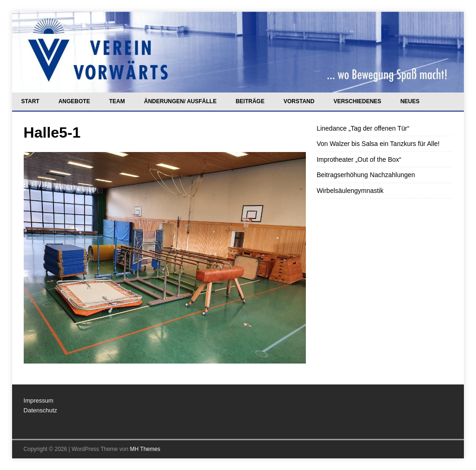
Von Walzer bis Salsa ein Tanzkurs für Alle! (378, 144)
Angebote (74, 101)
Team (117, 101)
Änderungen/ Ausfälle (180, 101)
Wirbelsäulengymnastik (350, 191)
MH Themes (145, 449)
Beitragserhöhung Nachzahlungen (366, 175)
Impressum (39, 400)
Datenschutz (40, 410)
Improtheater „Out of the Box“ (359, 159)
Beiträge (250, 101)
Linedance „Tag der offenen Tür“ (363, 128)
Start (30, 101)
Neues (410, 101)
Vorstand (299, 101)
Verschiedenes (357, 101)
